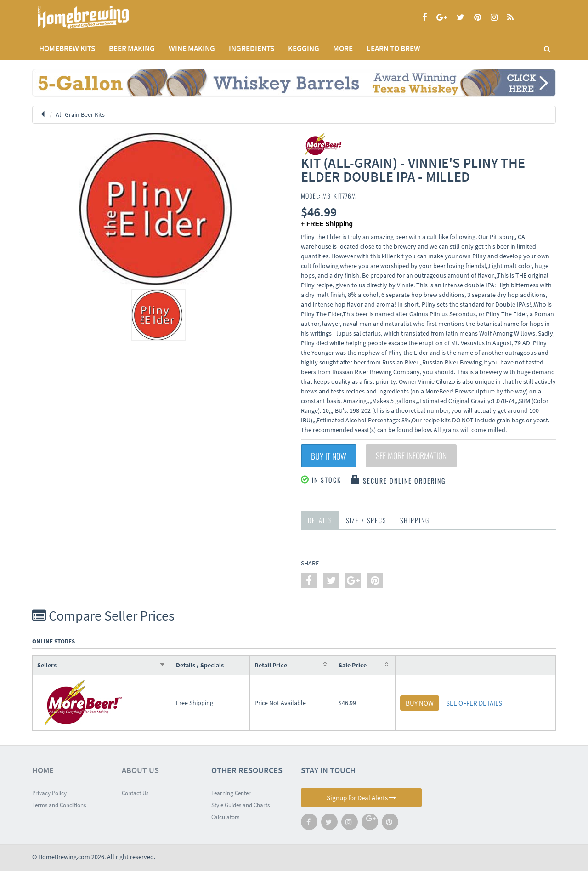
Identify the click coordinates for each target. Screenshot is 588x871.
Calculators (225, 817)
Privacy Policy (49, 793)
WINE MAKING (192, 48)
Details (320, 520)
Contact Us (135, 793)
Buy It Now (329, 456)
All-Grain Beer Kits (80, 114)
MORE (343, 48)
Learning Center (231, 793)
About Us (140, 770)
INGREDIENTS (252, 48)
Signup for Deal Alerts (361, 798)
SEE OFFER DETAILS (474, 703)
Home (43, 770)
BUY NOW (420, 703)
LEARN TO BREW (393, 48)
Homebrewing (96, 17)
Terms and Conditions (59, 805)
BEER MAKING (132, 48)
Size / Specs (366, 520)
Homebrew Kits (67, 48)
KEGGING (304, 48)
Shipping (415, 520)
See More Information (411, 456)
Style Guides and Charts (240, 805)
